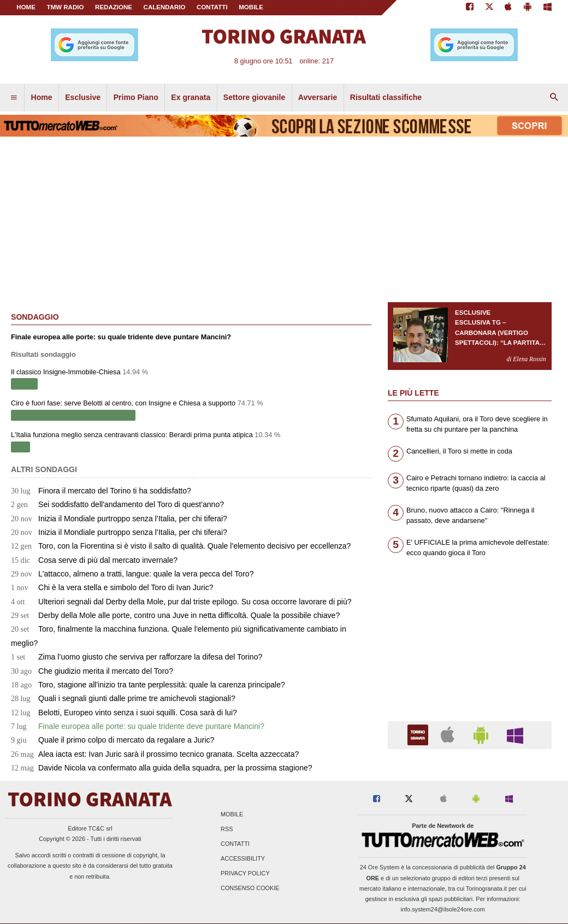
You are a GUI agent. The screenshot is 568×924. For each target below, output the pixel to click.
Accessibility (243, 859)
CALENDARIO (165, 7)
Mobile (232, 814)
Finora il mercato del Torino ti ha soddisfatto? (101, 491)
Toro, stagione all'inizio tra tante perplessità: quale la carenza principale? (148, 685)
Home (26, 7)
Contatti (235, 844)
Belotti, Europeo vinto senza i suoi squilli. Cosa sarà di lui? (124, 713)
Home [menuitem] (42, 97)
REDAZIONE (114, 7)
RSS (227, 829)
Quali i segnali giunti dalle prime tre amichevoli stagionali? (123, 698)
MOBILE (251, 7)
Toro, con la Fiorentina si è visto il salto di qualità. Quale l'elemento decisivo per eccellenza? (181, 546)
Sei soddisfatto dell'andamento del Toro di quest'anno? (117, 504)
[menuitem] (14, 98)
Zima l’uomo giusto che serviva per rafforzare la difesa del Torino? (137, 657)
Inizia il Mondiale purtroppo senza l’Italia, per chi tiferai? (119, 519)
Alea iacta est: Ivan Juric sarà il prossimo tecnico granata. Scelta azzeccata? (155, 754)
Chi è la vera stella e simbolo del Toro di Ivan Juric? (112, 587)
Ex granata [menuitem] (191, 97)
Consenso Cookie (250, 888)
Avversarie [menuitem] (318, 97)
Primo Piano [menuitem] (136, 97)
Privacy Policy (245, 874)
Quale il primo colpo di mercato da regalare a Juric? (113, 740)
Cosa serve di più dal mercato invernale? (94, 560)
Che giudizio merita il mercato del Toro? (92, 671)
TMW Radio (66, 7)
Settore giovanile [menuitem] (254, 97)
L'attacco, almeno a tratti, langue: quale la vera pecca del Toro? (132, 574)
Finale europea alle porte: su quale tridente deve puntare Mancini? (138, 726)
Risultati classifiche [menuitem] (386, 97)
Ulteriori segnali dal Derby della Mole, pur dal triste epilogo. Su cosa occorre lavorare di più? (181, 602)
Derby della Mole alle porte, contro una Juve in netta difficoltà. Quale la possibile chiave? (175, 615)
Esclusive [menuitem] (83, 97)
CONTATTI (212, 7)
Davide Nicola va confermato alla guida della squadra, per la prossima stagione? (162, 768)
